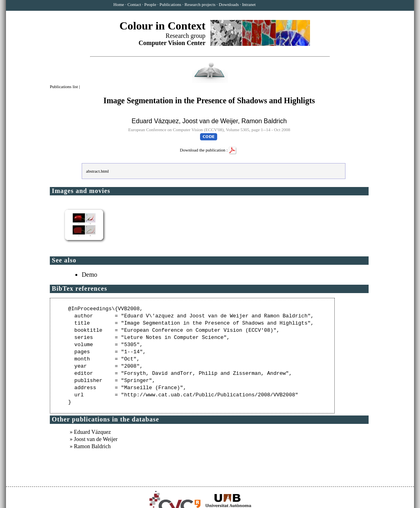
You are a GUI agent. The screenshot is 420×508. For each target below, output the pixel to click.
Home (119, 4)
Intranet (249, 4)
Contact (134, 4)
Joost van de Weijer (210, 121)
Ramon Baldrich (264, 121)
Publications (170, 4)
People (150, 4)
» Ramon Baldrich (90, 446)
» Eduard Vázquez (90, 432)
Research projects (200, 4)
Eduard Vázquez (155, 121)
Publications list (64, 87)
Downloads (229, 4)
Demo (89, 275)
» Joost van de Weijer (94, 439)
